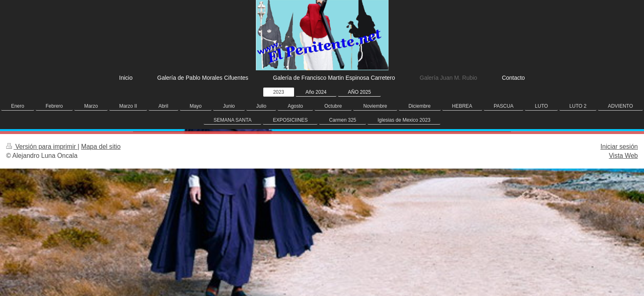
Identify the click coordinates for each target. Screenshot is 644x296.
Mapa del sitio (101, 147)
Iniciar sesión (619, 147)
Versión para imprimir (42, 147)
